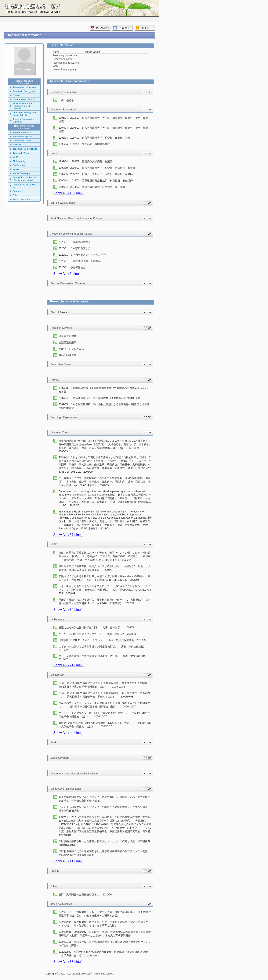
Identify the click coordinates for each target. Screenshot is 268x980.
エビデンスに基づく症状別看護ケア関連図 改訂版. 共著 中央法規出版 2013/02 (103, 648)
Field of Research (22, 132)
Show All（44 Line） (69, 733)
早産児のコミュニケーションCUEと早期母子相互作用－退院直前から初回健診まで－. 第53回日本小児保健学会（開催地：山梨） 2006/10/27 (104, 705)
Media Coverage (21, 173)
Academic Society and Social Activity (24, 114)
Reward (17, 145)
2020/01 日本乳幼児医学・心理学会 (80, 261)
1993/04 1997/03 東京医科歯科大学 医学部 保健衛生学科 (95, 138)
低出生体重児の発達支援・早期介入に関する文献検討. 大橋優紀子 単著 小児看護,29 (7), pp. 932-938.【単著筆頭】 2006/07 (105, 568)
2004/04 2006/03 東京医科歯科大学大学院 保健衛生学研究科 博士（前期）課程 (105, 130)
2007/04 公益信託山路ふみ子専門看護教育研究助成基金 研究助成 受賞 (99, 398)
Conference (19, 165)
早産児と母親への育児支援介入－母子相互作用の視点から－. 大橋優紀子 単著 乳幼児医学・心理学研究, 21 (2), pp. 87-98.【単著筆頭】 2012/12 (105, 602)
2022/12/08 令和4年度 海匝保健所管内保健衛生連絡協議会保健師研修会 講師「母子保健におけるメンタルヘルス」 (103, 954)
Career (16, 95)
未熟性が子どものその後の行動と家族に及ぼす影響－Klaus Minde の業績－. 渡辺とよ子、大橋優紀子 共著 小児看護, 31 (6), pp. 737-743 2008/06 (104, 578)
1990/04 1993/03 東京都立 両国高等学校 (84, 144)
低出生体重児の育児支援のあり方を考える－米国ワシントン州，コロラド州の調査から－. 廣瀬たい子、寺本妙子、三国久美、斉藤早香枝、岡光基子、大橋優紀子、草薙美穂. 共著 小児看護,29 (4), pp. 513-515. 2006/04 (105, 556)
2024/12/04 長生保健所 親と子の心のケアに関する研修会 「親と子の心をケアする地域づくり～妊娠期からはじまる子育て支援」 (105, 924)
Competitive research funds (24, 186)
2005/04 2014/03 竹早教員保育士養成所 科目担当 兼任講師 (96, 181)
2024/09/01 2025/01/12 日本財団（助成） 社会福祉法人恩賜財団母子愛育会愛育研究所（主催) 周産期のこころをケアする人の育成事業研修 (105, 934)
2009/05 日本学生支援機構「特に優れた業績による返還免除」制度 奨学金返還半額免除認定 (104, 406)
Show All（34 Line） (69, 610)
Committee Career (22, 141)
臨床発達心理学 (68, 336)
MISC (16, 157)
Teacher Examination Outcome (24, 120)
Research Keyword (23, 136)
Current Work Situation (24, 99)
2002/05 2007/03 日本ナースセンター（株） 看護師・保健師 (96, 174)
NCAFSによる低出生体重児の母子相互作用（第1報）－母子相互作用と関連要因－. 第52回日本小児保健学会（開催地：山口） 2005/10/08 (104, 695)
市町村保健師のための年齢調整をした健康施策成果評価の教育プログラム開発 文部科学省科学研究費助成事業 (104, 853)
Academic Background (24, 91)
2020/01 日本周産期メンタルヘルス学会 (82, 255)
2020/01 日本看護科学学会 (75, 242)
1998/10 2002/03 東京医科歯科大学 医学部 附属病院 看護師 (97, 168)
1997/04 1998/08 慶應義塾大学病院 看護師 (86, 161)
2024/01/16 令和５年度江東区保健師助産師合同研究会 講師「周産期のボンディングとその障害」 (105, 944)
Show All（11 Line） (69, 861)
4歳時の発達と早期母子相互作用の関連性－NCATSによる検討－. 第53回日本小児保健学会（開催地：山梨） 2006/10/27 (105, 725)
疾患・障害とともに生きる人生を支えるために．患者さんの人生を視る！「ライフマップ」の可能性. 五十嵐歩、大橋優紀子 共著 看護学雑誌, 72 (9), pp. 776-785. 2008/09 (105, 590)
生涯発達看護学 (68, 342)
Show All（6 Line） (68, 274)
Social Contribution (22, 199)
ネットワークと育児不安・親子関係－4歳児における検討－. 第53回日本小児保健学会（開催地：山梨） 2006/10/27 (104, 715)
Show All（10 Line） (69, 193)
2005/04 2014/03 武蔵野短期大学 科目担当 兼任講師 (92, 187)
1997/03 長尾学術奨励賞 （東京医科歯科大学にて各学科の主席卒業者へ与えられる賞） (104, 390)
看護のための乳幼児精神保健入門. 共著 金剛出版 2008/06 (97, 628)
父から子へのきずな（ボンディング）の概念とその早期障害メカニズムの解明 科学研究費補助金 (105, 809)
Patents (17, 191)
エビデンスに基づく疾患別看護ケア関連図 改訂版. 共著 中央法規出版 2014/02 (103, 658)
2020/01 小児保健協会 (72, 267)
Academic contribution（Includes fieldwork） (24, 179)
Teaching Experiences (25, 149)
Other (16, 195)
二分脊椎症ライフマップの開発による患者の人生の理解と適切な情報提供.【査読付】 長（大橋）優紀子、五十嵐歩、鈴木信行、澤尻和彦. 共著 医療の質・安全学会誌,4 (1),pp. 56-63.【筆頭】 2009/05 (105, 482)
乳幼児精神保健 (68, 355)
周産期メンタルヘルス (71, 349)
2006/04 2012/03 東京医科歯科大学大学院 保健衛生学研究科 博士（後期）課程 (105, 120)
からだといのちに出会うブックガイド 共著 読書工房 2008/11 (97, 634)
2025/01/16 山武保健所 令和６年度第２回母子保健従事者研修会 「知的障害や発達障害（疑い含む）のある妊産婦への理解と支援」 (105, 914)
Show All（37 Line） (69, 535)
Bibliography (19, 161)
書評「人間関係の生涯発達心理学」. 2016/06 (85, 895)
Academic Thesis (22, 153)
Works (16, 169)
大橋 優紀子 (66, 100)
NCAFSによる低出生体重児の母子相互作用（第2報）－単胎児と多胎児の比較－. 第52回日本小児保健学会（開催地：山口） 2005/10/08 (105, 685)
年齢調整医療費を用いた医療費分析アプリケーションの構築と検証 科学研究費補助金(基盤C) (104, 843)
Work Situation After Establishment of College (23, 106)
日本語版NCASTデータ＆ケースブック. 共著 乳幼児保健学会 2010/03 (102, 640)
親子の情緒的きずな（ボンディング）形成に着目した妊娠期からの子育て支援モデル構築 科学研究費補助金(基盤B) (104, 799)
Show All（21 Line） (69, 665)
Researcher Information (25, 87)
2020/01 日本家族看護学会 (75, 248)
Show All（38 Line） (69, 962)
